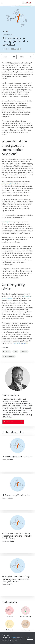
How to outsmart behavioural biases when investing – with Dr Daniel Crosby (17, 536)
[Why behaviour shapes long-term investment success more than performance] (17, 566)
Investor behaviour (9, 356)
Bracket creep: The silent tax (16, 495)
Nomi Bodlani (6, 49)
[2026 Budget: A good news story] (17, 446)
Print (9, 57)
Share (26, 57)
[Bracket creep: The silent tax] (17, 484)
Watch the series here (21, 343)
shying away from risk (9, 184)
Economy (24, 352)
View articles (13, 422)
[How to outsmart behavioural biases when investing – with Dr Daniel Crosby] (17, 523)
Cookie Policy (14, 638)
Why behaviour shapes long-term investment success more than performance (16, 579)
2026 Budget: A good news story (17, 457)
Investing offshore (8, 222)
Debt (15, 352)
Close (30, 638)
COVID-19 (6, 352)
